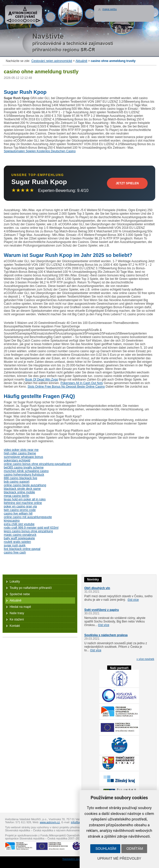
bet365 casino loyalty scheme (24, 468)
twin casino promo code (20, 510)
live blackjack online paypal (22, 549)
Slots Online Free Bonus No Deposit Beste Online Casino (66, 387)
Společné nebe (20, 594)
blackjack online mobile (19, 492)
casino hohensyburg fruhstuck (24, 475)
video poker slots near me (21, 450)
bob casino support (17, 482)
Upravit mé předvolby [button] (119, 858)
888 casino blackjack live (20, 478)
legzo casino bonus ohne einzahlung (28, 531)
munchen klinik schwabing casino (26, 471)
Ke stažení (17, 619)
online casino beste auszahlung (25, 485)
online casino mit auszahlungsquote (28, 517)
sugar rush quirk (15, 545)
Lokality (15, 582)
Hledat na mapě (20, 607)
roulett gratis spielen (17, 542)
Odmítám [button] (135, 849)
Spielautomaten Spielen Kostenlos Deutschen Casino (40, 151)
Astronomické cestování (24, 14)
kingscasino (12, 521)
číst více (133, 600)
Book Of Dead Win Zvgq (42, 380)
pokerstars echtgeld (17, 460)
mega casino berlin (17, 496)
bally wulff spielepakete (19, 538)
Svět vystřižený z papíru (101, 610)
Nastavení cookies (74, 859)
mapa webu (110, 9)
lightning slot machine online (23, 503)
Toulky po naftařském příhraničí (31, 588)
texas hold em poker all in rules (25, 499)
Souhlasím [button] (106, 849)
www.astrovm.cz (50, 822)
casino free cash (15, 552)
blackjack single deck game (22, 489)
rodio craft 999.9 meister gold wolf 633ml (31, 528)
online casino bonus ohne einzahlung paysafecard (37, 464)
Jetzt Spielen (127, 183)
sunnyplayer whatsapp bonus (23, 457)
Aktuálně (82, 61)
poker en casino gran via (20, 506)
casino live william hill (18, 514)
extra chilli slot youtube (19, 524)
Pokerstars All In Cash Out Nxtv (82, 383)
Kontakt (15, 626)
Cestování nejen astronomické (52, 61)
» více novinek (145, 659)
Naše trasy (17, 613)
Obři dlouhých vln (97, 588)
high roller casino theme (20, 453)
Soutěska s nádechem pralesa (106, 635)
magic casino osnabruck (20, 535)
